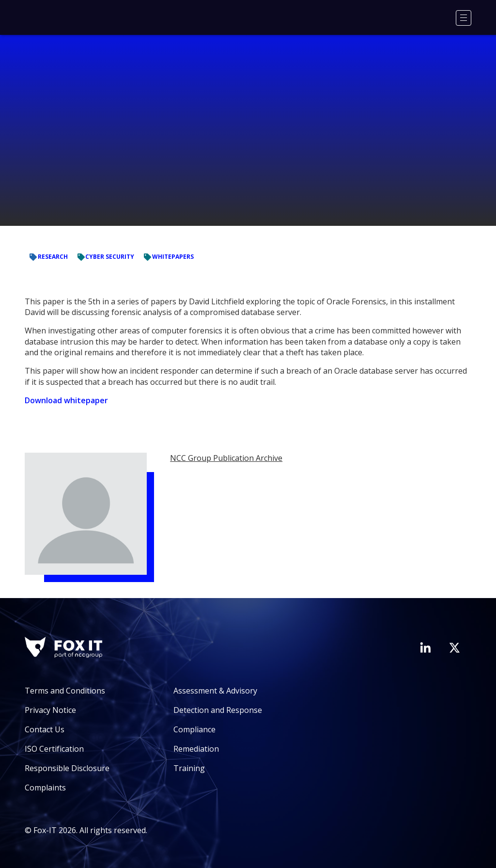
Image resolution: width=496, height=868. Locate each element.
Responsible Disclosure (67, 768)
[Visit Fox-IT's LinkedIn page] (425, 647)
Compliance (194, 729)
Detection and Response (218, 710)
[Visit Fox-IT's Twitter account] (454, 647)
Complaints (45, 788)
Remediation (196, 749)
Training (189, 768)
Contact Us (45, 729)
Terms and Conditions (65, 691)
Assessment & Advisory (215, 691)
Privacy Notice (50, 710)
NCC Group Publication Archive (226, 458)
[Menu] (464, 18)
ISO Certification (54, 749)
